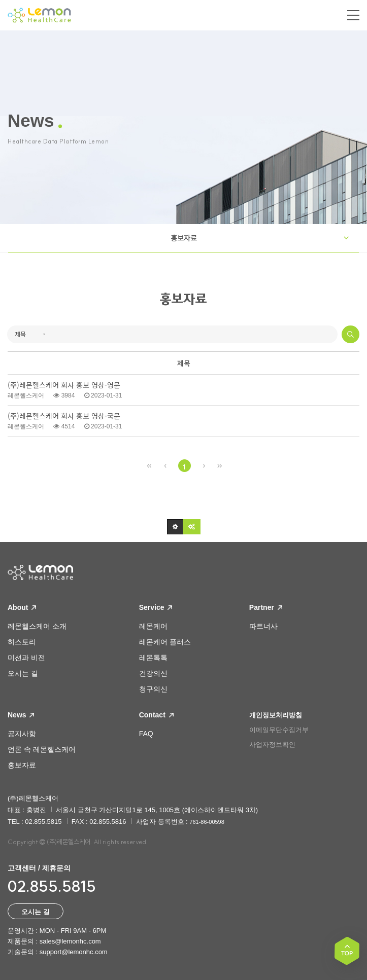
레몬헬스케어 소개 (37, 626)
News (21, 715)
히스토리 (22, 642)
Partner (266, 607)
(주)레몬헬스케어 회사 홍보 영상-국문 (64, 416)
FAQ (146, 734)
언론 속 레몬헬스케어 (42, 749)
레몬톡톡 (153, 658)
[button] (175, 527)
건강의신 (153, 673)
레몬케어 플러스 (165, 642)
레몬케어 (153, 626)
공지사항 (22, 734)
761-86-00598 (207, 822)
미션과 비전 (26, 658)
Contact (156, 715)
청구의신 (153, 689)
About (22, 607)
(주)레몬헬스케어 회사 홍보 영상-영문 (64, 385)
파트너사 (263, 626)
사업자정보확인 (272, 745)
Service (156, 607)
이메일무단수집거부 (279, 730)
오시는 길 (23, 673)
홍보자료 (184, 238)
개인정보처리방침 (276, 715)
